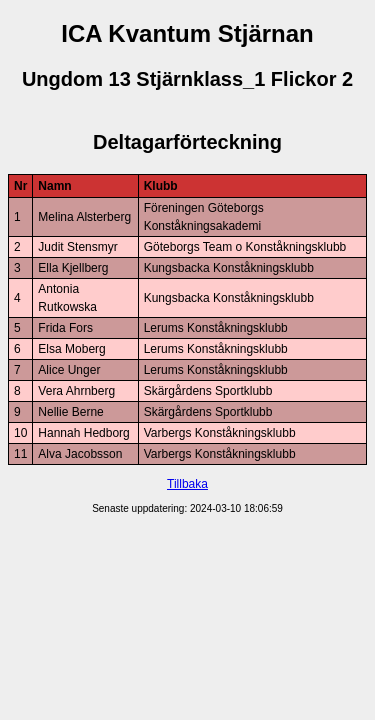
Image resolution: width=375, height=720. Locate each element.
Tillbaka (187, 484)
